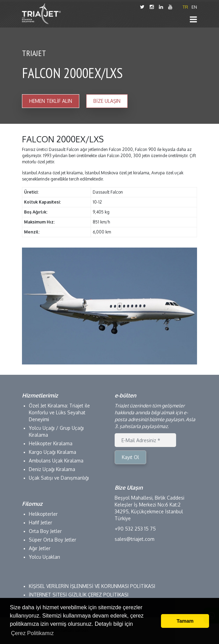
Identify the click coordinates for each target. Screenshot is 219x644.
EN (194, 7)
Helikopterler (43, 514)
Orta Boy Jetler (45, 531)
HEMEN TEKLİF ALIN (51, 101)
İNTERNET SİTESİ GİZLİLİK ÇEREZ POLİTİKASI (79, 595)
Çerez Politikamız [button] (32, 633)
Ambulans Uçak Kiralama (56, 461)
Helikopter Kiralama (51, 443)
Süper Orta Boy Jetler (53, 540)
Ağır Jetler (40, 548)
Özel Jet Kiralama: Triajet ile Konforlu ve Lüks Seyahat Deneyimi (59, 412)
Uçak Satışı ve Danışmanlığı (59, 478)
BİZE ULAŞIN (107, 101)
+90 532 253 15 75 (135, 529)
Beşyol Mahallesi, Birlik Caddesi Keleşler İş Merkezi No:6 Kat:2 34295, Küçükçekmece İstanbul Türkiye (149, 508)
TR (185, 7)
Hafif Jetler (41, 522)
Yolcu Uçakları (44, 557)
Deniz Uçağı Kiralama (52, 469)
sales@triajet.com (135, 539)
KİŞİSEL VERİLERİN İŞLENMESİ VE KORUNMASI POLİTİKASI (92, 586)
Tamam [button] (185, 621)
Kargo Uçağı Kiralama (53, 452)
